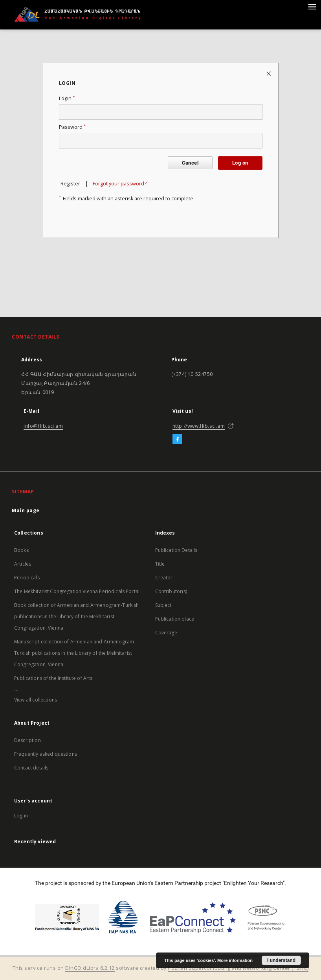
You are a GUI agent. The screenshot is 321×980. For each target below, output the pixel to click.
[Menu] (312, 6)
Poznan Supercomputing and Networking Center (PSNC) (238, 968)
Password (72, 127)
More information (235, 960)
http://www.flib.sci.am (199, 426)
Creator (164, 578)
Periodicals (27, 578)
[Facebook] (177, 440)
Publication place (175, 619)
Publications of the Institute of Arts (53, 678)
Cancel (190, 163)
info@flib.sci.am (43, 426)
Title (160, 564)
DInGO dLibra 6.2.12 (90, 968)
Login (67, 98)
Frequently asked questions (46, 754)
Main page (26, 510)
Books (21, 550)
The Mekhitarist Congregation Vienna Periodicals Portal (77, 591)
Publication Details (176, 550)
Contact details (31, 768)
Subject (163, 605)
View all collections (36, 700)
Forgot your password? (120, 184)
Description (28, 740)
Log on (240, 163)
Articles (23, 564)
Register (70, 184)
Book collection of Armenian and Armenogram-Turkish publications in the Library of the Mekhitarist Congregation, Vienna (77, 616)
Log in (21, 816)
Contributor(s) (171, 591)
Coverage (166, 633)
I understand (281, 960)
